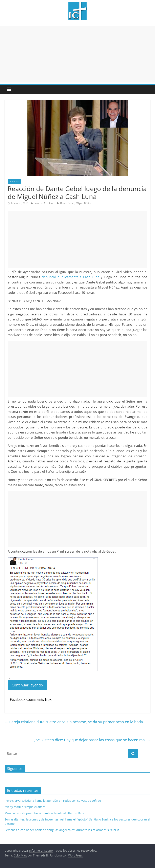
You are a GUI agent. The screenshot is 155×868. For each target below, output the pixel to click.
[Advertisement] (77, 54)
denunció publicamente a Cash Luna (71, 277)
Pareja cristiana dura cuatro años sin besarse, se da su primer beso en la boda (74, 722)
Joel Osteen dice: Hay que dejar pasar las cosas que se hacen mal (92, 740)
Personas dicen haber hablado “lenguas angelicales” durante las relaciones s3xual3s (62, 830)
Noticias (14, 181)
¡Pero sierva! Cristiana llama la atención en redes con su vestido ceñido (53, 801)
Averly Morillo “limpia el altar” (25, 807)
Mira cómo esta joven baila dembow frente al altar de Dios (44, 813)
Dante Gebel (67, 203)
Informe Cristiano (45, 203)
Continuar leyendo (27, 685)
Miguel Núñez (84, 203)
